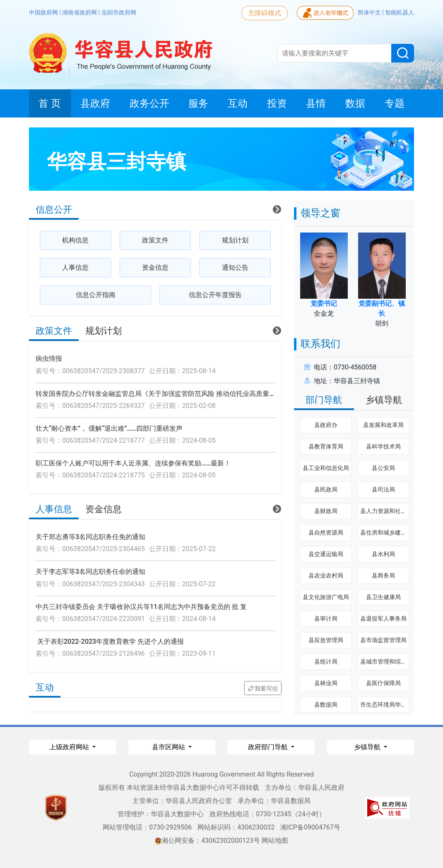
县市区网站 (169, 747)
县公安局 (383, 468)
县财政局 (326, 511)
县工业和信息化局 (326, 468)
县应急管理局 (326, 640)
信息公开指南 (96, 295)
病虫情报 (49, 358)
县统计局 (326, 662)
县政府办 (326, 425)
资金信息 (155, 267)
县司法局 (383, 489)
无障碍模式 (265, 13)
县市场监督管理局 (383, 640)
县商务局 (383, 575)
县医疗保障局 (383, 683)
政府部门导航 (269, 747)
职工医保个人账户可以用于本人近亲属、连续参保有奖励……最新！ (133, 463)
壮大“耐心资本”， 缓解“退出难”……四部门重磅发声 (109, 428)
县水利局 (383, 554)
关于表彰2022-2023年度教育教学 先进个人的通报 (110, 641)
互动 (45, 687)
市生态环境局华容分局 (389, 705)
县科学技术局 (383, 446)
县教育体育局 (326, 446)
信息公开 (54, 210)
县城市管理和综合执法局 (392, 662)
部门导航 (324, 400)
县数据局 (326, 705)
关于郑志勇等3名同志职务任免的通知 (90, 537)
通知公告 (235, 267)
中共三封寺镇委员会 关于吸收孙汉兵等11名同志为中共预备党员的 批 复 (141, 607)
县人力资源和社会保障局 (392, 511)
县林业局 (326, 683)
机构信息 (75, 240)
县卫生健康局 (383, 597)
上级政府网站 (70, 747)
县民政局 (326, 489)
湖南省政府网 (80, 12)
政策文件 (155, 240)
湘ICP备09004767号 (310, 827)
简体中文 (370, 12)
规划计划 (235, 240)
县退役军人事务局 (383, 619)
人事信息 (75, 267)
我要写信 (263, 688)
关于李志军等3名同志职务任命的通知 (90, 572)
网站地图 (275, 840)
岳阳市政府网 (119, 12)
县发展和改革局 (383, 425)
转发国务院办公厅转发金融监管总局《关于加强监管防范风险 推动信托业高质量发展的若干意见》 (179, 394)
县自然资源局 (326, 532)
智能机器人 (400, 12)
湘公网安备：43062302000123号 (207, 840)
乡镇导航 (384, 400)
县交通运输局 (326, 554)
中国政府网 (44, 12)
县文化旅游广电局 (326, 597)
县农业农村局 (326, 575)
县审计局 (326, 619)
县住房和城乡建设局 (386, 532)
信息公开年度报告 (215, 295)
